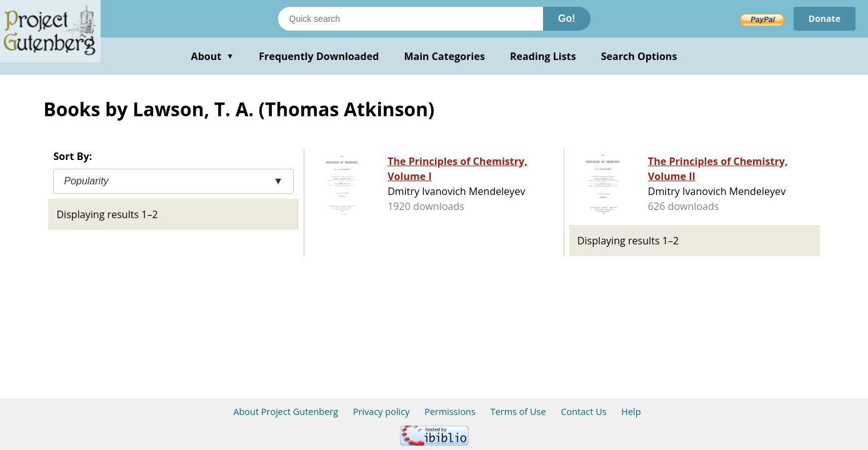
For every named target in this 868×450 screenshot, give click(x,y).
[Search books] (411, 19)
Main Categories (444, 56)
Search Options (639, 56)
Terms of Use (518, 412)
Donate (825, 18)
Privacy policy (382, 412)
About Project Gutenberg (286, 412)
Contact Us (583, 412)
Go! (567, 18)
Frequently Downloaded (319, 56)
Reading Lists (543, 56)
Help (631, 412)
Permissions (450, 412)
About (213, 56)
